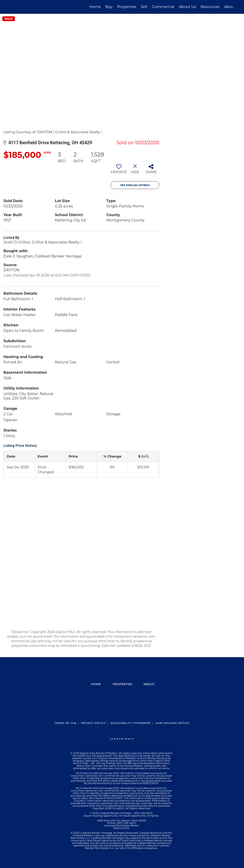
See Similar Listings (135, 185)
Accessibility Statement (131, 723)
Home (95, 7)
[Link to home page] (13, 7)
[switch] (119, 171)
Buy (109, 7)
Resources (210, 7)
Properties (127, 7)
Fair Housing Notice (172, 723)
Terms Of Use (65, 723)
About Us (187, 7)
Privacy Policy (94, 723)
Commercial (163, 7)
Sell (144, 7)
